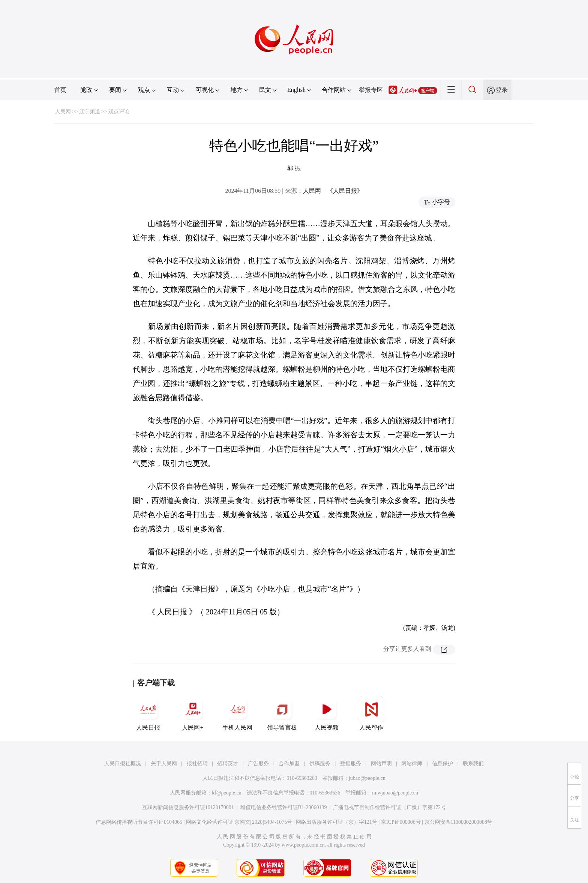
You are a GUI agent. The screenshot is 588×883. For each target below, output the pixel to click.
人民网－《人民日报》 (333, 191)
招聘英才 (228, 764)
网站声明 (381, 764)
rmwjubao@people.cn (395, 793)
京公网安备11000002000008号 (458, 822)
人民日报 (148, 713)
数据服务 (351, 764)
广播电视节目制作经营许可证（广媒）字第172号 (389, 807)
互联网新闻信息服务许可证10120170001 (188, 807)
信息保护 (442, 764)
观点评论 (119, 112)
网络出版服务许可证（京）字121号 (337, 822)
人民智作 (371, 713)
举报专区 (371, 90)
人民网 (63, 112)
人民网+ (193, 713)
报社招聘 (197, 764)
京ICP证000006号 (401, 822)
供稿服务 (320, 764)
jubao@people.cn (367, 778)
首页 (60, 90)
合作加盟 (289, 764)
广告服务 (258, 764)
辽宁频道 (90, 112)
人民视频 (327, 713)
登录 (502, 90)
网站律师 (412, 764)
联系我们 (473, 764)
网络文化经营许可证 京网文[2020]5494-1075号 (239, 822)
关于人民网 (164, 764)
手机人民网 (237, 713)
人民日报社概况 (123, 764)
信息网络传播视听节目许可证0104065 (139, 822)
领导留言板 (282, 713)
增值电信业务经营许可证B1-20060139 (284, 807)
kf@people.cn (227, 793)
